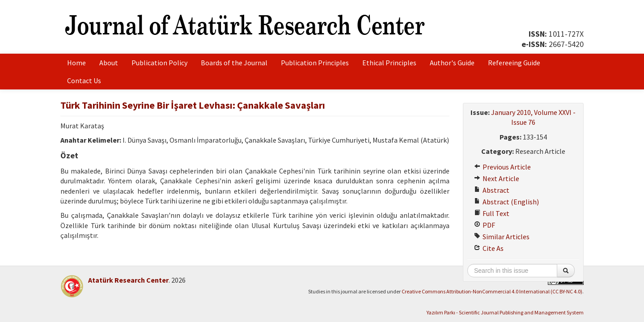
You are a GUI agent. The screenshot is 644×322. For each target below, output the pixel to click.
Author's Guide (452, 63)
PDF (485, 225)
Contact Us (84, 80)
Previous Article (502, 167)
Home (76, 63)
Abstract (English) (506, 202)
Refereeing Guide (514, 63)
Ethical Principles (389, 63)
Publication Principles (315, 63)
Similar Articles (502, 237)
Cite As (489, 248)
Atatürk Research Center (128, 280)
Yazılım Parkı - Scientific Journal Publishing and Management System (505, 312)
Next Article (497, 178)
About (109, 63)
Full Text (492, 213)
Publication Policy (159, 63)
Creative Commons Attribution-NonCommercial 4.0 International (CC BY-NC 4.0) (492, 291)
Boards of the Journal (234, 63)
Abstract (492, 190)
